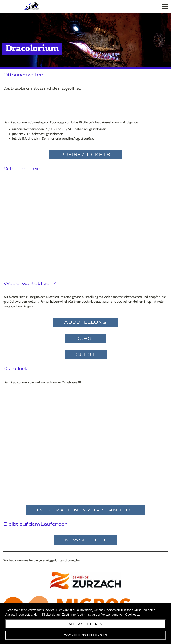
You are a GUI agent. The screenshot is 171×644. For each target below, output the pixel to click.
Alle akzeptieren (86, 624)
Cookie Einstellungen (85, 635)
